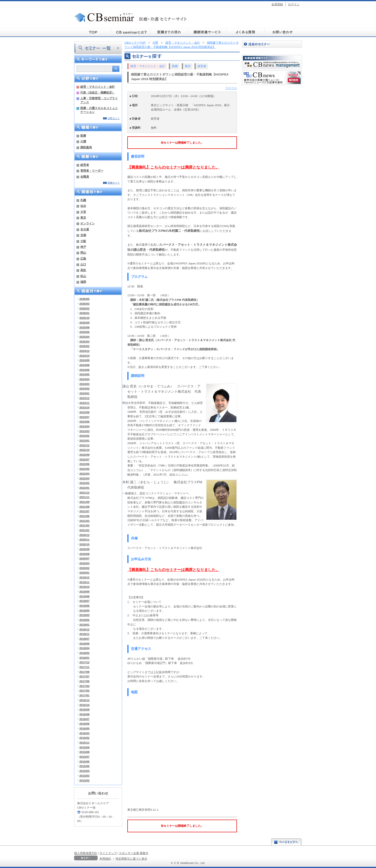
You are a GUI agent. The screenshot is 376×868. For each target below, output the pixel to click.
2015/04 (84, 771)
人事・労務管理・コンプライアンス (99, 100)
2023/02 (84, 436)
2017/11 (84, 667)
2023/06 (84, 422)
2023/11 (84, 403)
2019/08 (84, 596)
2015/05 (84, 766)
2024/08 (84, 365)
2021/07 (84, 511)
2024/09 (84, 360)
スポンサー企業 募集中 (134, 853)
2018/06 (84, 644)
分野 (155, 43)
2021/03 (84, 521)
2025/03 (84, 341)
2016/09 (84, 709)
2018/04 (84, 648)
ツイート (231, 88)
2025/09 (84, 323)
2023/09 (84, 412)
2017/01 (84, 695)
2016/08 (84, 714)
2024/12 (84, 351)
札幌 (83, 200)
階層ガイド (114, 183)
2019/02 (84, 620)
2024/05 (84, 374)
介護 (83, 141)
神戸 (83, 247)
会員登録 (277, 4)
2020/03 (84, 563)
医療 (83, 136)
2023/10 (84, 407)
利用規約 (105, 859)
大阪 (83, 241)
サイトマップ (108, 853)
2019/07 (84, 601)
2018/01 (84, 658)
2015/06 (84, 761)
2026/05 (84, 299)
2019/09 (84, 591)
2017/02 (84, 690)
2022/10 (84, 450)
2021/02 (84, 525)
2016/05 (84, 728)
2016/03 (84, 733)
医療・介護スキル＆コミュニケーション (99, 110)
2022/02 (84, 483)
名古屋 (85, 229)
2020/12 (84, 535)
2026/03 (84, 304)
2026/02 (84, 308)
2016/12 (84, 700)
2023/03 (84, 431)
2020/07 (84, 558)
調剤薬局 (86, 147)
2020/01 (84, 573)
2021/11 (84, 497)
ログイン (294, 4)
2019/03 (84, 615)
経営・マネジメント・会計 (98, 87)
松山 (83, 276)
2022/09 (84, 455)
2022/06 (84, 464)
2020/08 (84, 554)
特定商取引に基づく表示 (131, 859)
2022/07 (84, 459)
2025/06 (84, 332)
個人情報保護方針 (86, 853)
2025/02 (84, 346)
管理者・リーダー (92, 171)
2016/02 (84, 738)
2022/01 (84, 488)
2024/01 (84, 393)
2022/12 (84, 445)
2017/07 (84, 676)
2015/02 (84, 780)
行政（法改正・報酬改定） (98, 92)
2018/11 (84, 634)
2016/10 (84, 705)
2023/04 (84, 426)
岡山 (83, 253)
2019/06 (84, 606)
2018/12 (84, 629)
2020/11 (84, 539)
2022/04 (84, 474)
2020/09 (84, 549)
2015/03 (84, 776)
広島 (83, 259)
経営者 (85, 165)
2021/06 (84, 516)
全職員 (85, 177)
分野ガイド (114, 118)
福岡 (83, 282)
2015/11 (84, 743)
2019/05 (84, 610)
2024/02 (84, 388)
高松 (83, 270)
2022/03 (84, 478)
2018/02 (84, 653)
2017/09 (84, 672)
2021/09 (84, 502)
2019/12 (84, 577)
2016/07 (84, 719)
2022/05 (84, 469)
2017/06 (84, 681)
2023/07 (84, 417)
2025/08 (84, 327)
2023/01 (84, 440)
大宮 (83, 212)
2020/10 (84, 544)
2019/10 (84, 587)
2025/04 (84, 337)
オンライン (88, 223)
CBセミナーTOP (135, 43)
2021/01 (84, 530)
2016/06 (84, 724)
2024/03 (84, 384)
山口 (83, 264)
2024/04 (84, 379)
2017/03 (84, 686)
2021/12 (84, 492)
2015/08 (84, 752)
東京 (83, 218)
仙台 (83, 206)
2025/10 (84, 318)
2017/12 (84, 662)
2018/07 (84, 639)
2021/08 (84, 507)
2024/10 (84, 356)
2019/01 (84, 625)
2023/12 (84, 398)
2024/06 (84, 370)
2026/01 (84, 313)
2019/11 (84, 582)
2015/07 (84, 757)
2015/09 (84, 747)
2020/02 (84, 568)
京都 (83, 235)
